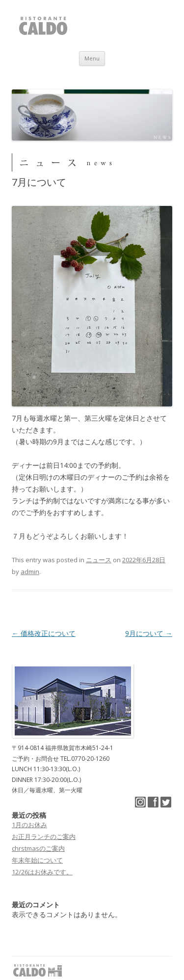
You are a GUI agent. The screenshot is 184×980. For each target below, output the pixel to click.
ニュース (99, 560)
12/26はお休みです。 (42, 872)
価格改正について (44, 633)
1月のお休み (29, 825)
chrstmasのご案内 (38, 848)
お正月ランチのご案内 (44, 836)
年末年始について (37, 860)
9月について (149, 633)
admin (30, 572)
